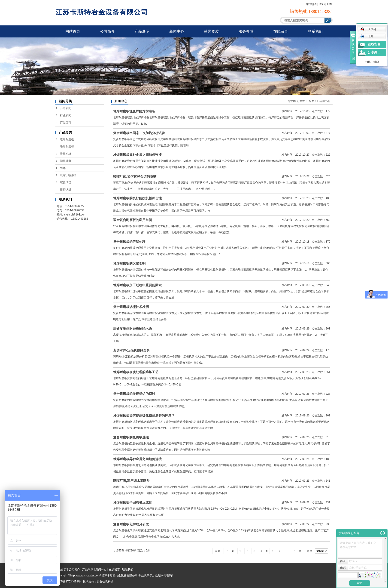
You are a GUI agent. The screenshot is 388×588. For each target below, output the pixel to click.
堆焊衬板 (66, 154)
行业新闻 (66, 115)
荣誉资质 (211, 31)
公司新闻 (66, 108)
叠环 (63, 168)
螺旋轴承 (66, 161)
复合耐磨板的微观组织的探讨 (134, 394)
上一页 (230, 551)
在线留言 (281, 31)
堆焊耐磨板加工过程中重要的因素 (137, 285)
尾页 (309, 551)
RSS (322, 4)
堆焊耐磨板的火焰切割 (129, 263)
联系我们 (315, 31)
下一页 (297, 551)
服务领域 (246, 31)
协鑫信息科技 (105, 582)
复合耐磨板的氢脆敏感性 (131, 437)
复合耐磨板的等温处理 (129, 242)
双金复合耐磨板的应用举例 (133, 220)
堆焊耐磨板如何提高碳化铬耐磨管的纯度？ (144, 416)
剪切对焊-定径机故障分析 (132, 350)
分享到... (374, 52)
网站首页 (73, 31)
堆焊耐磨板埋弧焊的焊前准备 (134, 111)
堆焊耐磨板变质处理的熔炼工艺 (136, 372)
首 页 (311, 101)
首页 (217, 551)
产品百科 (66, 123)
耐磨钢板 (66, 190)
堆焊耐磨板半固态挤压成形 (133, 502)
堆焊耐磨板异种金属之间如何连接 (137, 155)
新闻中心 (177, 31)
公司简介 (107, 31)
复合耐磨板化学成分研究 (131, 524)
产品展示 (142, 31)
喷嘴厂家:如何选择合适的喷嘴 (135, 176)
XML (330, 4)
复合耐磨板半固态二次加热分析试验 (139, 133)
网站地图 (311, 4)
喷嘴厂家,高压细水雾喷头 (131, 481)
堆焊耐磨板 (67, 139)
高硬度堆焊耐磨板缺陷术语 (133, 329)
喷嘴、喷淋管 (68, 175)
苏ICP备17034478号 (68, 582)
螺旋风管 (66, 182)
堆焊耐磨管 (67, 147)
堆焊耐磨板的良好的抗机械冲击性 (137, 198)
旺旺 (367, 36)
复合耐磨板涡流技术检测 (131, 307)
